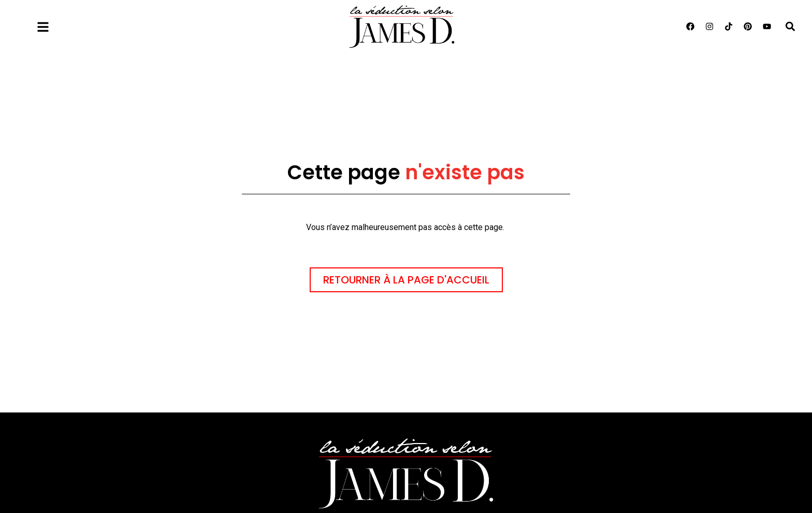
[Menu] (43, 27)
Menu (70, 25)
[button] (790, 27)
